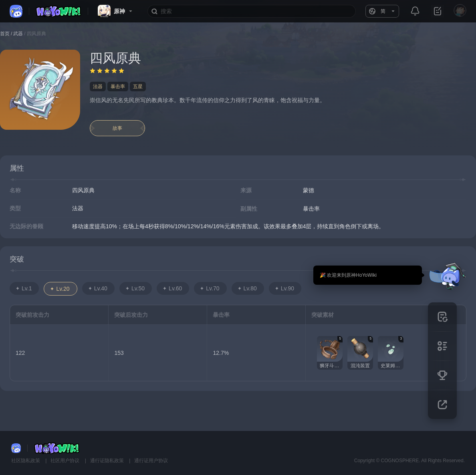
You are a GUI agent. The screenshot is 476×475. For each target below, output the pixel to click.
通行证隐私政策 (108, 461)
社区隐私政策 (26, 461)
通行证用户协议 (151, 461)
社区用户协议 (66, 461)
